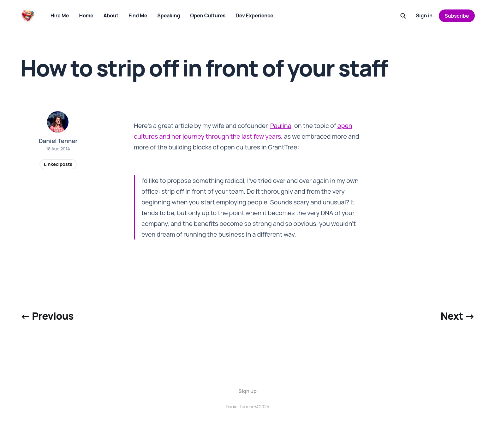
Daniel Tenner (58, 141)
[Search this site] (403, 16)
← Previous (47, 316)
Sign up (247, 391)
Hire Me (60, 15)
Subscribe (457, 16)
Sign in (424, 15)
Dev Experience (255, 15)
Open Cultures (208, 15)
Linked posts (58, 164)
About (111, 15)
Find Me (138, 15)
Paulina (281, 126)
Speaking (169, 15)
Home (86, 15)
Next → (458, 316)
